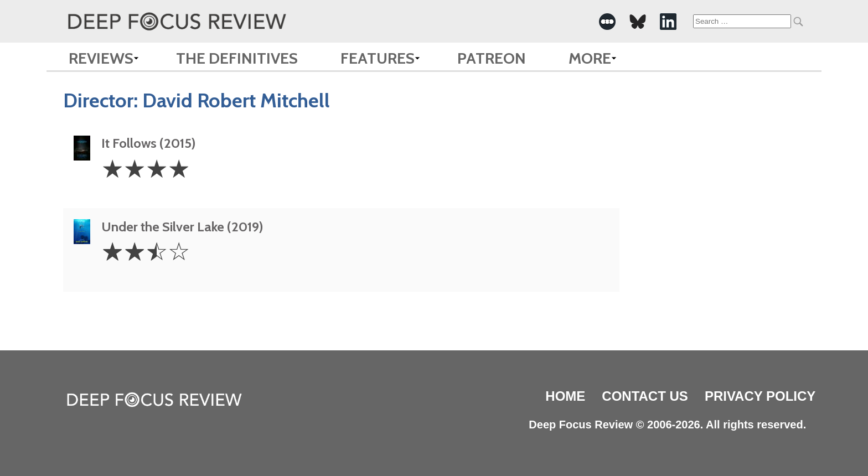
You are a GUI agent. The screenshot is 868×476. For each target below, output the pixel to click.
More (590, 58)
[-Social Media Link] (607, 22)
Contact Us (645, 396)
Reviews (101, 58)
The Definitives (237, 58)
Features (378, 58)
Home (565, 396)
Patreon (492, 58)
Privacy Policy (760, 396)
